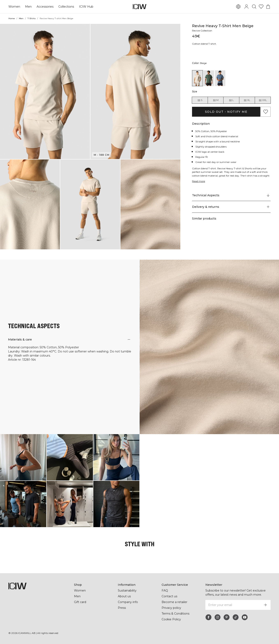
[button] (45, 91)
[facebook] (208, 617)
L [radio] (231, 100)
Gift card (80, 602)
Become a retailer (174, 602)
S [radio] (200, 100)
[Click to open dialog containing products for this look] (23, 457)
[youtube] (245, 617)
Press (122, 608)
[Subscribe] (265, 605)
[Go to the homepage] (140, 7)
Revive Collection (203, 31)
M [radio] (216, 100)
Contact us (169, 596)
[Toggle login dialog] (247, 7)
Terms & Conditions (176, 614)
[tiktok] (236, 617)
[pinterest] (227, 617)
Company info (128, 602)
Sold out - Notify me (226, 112)
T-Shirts (32, 18)
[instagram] (218, 617)
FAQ (165, 591)
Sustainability (128, 591)
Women (14, 7)
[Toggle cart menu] (268, 7)
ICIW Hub (86, 7)
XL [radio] (247, 100)
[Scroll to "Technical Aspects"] (231, 195)
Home (12, 18)
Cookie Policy (171, 619)
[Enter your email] (232, 605)
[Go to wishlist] (261, 7)
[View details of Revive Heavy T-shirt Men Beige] (197, 78)
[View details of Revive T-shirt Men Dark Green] (209, 78)
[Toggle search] (254, 7)
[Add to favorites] (266, 112)
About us (124, 596)
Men (28, 7)
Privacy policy (172, 608)
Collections (66, 7)
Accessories (44, 7)
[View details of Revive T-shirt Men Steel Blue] (220, 78)
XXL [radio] (263, 100)
